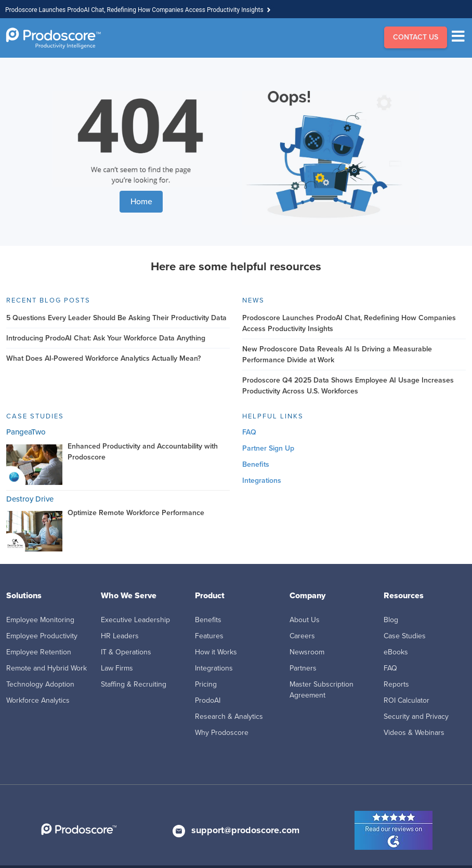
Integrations (262, 481)
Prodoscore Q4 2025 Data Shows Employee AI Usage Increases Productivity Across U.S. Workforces (348, 386)
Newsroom (307, 652)
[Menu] (461, 38)
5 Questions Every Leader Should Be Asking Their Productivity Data (116, 318)
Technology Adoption (40, 684)
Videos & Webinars (414, 733)
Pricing (206, 684)
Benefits (256, 464)
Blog (391, 620)
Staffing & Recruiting (134, 684)
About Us (305, 620)
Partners (303, 668)
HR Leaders (120, 636)
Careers (302, 636)
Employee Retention (39, 652)
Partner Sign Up (268, 448)
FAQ (249, 432)
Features (209, 636)
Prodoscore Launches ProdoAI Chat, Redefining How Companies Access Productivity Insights (134, 10)
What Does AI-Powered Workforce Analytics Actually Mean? (103, 358)
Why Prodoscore (222, 733)
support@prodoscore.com (245, 830)
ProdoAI (208, 700)
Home (141, 201)
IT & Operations (126, 652)
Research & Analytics (229, 716)
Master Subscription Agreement (322, 690)
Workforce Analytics (38, 700)
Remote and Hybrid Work (47, 668)
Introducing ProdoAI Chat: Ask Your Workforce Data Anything (106, 338)
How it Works (216, 652)
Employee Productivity (42, 636)
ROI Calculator (407, 700)
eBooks (396, 652)
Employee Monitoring (40, 620)
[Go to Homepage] (53, 38)
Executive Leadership (135, 620)
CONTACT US (416, 37)
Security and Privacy (416, 716)
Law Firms (117, 668)
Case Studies (405, 636)
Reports (396, 684)
